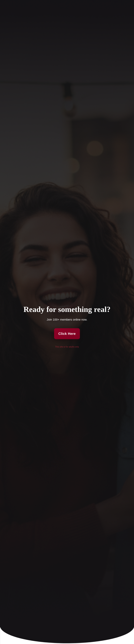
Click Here (67, 334)
